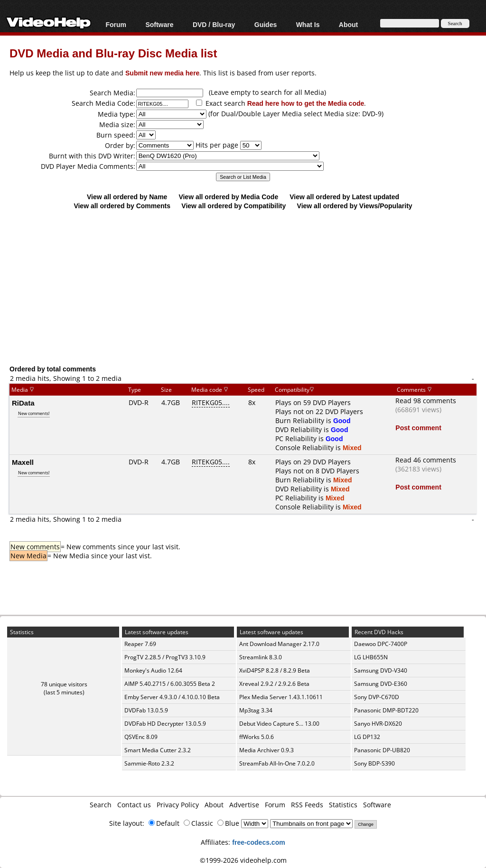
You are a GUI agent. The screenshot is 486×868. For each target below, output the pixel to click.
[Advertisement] (248, 287)
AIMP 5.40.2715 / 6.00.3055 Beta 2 (170, 684)
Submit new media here (162, 73)
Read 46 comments (426, 460)
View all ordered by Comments (122, 206)
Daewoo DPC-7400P (381, 644)
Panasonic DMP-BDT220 (386, 710)
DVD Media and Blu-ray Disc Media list (113, 53)
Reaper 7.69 (140, 644)
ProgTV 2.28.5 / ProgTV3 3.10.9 (165, 657)
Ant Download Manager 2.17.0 (279, 644)
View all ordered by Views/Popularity (355, 206)
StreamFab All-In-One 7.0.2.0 (277, 763)
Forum (116, 24)
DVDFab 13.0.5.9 (146, 710)
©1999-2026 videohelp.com (243, 860)
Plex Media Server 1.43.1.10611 (281, 697)
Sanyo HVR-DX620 (378, 724)
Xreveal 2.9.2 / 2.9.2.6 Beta (274, 684)
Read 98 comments (426, 401)
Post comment (418, 428)
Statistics (343, 805)
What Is (308, 24)
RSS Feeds (307, 805)
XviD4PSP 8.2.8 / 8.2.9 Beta (275, 670)
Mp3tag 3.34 (256, 710)
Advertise (244, 805)
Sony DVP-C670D (377, 697)
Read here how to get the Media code (306, 103)
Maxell (23, 462)
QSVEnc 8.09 (141, 737)
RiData (23, 403)
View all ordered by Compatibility (234, 206)
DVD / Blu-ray (214, 24)
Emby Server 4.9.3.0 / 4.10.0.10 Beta (172, 697)
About (348, 24)
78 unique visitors (64, 684)
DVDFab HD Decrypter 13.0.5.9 (165, 724)
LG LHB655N (371, 657)
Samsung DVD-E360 (381, 684)
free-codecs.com (258, 842)
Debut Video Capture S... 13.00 (279, 724)
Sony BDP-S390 (374, 763)
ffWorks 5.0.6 (257, 737)
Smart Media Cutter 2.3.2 (158, 750)
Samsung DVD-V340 (381, 670)
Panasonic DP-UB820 (382, 750)
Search (101, 805)
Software (159, 24)
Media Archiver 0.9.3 (266, 750)
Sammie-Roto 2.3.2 (149, 763)
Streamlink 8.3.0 (261, 657)
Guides (266, 24)
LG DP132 (367, 737)
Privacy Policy (178, 805)
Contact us (134, 805)
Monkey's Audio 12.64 (153, 670)
